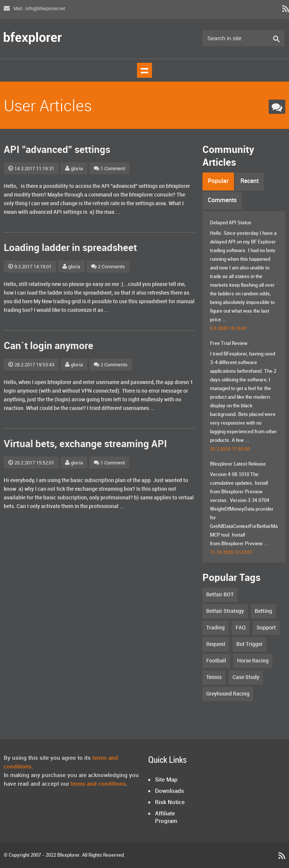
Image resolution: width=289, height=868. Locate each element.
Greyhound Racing (228, 694)
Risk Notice (170, 803)
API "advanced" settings (57, 150)
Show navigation (144, 70)
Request (216, 644)
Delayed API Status (231, 223)
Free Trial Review (229, 343)
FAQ (241, 628)
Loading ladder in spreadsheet (70, 248)
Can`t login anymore (49, 346)
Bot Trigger (249, 644)
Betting (263, 611)
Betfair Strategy (225, 611)
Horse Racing (253, 661)
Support (266, 628)
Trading (215, 628)
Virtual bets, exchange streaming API (85, 444)
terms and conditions (98, 784)
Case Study (246, 677)
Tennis (214, 677)
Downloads (170, 791)
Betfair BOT (220, 595)
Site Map (166, 780)
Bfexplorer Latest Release (238, 464)
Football (216, 661)
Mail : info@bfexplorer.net (34, 9)
